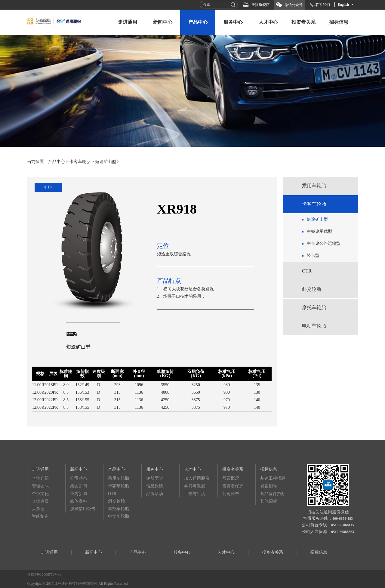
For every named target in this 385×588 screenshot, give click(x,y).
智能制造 (40, 516)
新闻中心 (163, 22)
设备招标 (269, 486)
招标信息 (339, 22)
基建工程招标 (273, 478)
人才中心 (268, 22)
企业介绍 (40, 478)
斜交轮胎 (312, 289)
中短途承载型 (319, 231)
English (343, 5)
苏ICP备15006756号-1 (44, 574)
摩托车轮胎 (314, 308)
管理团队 (40, 486)
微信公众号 (294, 5)
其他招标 (269, 501)
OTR (307, 271)
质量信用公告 (83, 509)
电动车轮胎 (314, 326)
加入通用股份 (197, 478)
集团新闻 (79, 486)
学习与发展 (195, 486)
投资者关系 (303, 22)
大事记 (38, 509)
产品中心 (198, 22)
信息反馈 (155, 486)
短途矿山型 (106, 162)
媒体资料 (79, 501)
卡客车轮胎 (80, 162)
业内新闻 (79, 494)
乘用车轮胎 (314, 186)
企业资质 (40, 501)
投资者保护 (233, 486)
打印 (48, 187)
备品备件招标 (273, 494)
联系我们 (323, 5)
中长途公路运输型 (324, 243)
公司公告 (231, 494)
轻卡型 (313, 256)
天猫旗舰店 (260, 5)
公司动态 (79, 478)
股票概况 (231, 478)
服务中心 (233, 22)
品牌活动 (155, 494)
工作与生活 (195, 494)
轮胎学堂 (155, 478)
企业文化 (40, 494)
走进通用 (128, 22)
